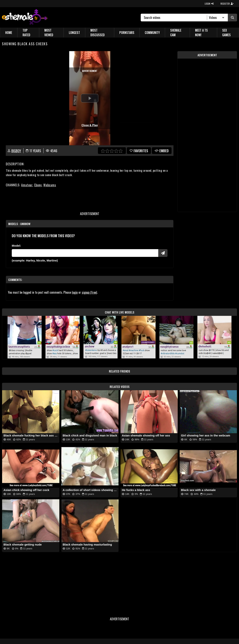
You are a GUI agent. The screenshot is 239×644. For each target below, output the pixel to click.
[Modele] (85, 253)
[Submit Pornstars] (163, 253)
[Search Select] (216, 18)
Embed (162, 151)
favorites (139, 151)
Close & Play (90, 125)
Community (152, 33)
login (75, 292)
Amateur (27, 185)
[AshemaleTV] (25, 17)
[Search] (175, 18)
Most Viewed (49, 33)
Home (9, 33)
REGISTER (227, 4)
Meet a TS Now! (201, 33)
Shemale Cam (176, 33)
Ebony (38, 185)
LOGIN (209, 4)
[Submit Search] (232, 18)
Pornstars (127, 33)
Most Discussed (98, 33)
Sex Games (226, 33)
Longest (74, 33)
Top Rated (26, 33)
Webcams (50, 185)
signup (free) (89, 292)
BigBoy (16, 151)
